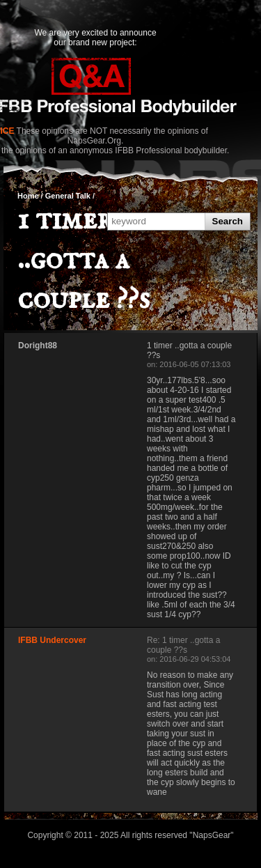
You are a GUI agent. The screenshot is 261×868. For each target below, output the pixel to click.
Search (228, 221)
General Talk (68, 196)
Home (28, 196)
